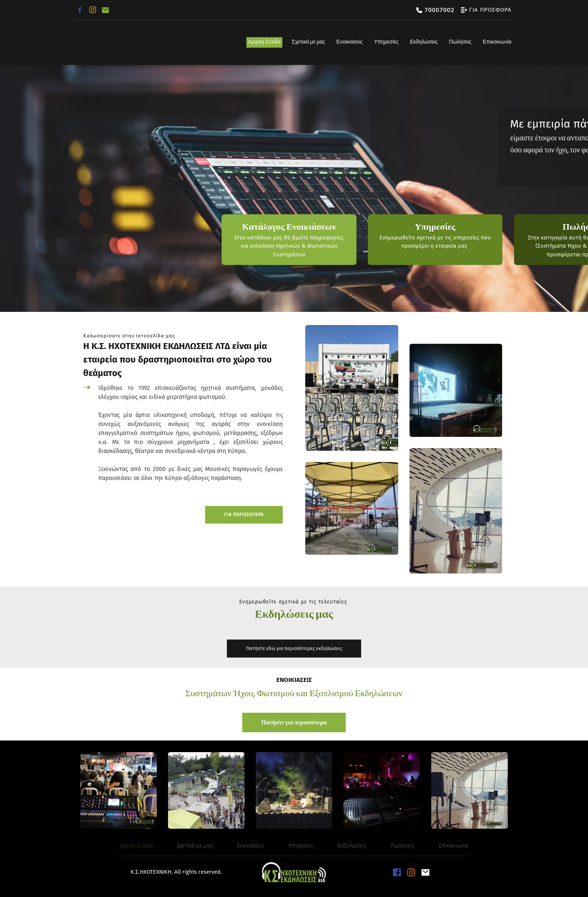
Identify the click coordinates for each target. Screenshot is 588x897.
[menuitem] (264, 42)
